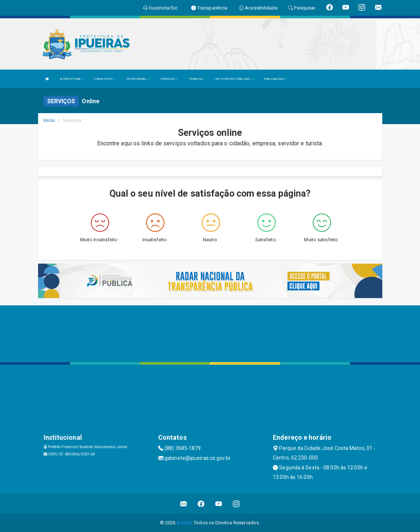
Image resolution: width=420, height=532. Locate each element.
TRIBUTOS (196, 79)
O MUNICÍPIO (104, 79)
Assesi (184, 523)
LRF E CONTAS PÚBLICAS (233, 79)
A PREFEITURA (71, 79)
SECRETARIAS (137, 79)
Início (49, 120)
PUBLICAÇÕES (275, 79)
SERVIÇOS (169, 79)
